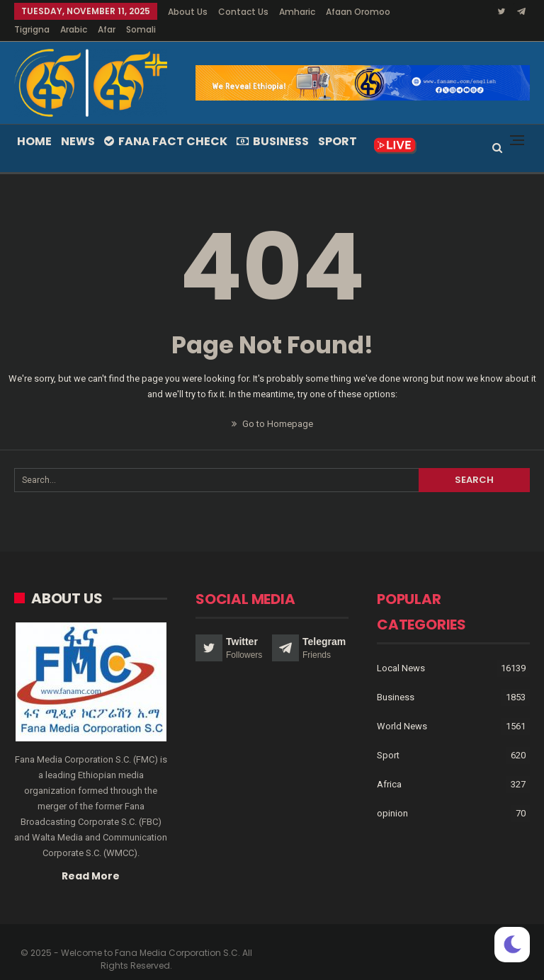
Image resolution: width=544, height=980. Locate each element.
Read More (91, 859)
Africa (389, 767)
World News (402, 709)
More (340, 12)
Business (273, 124)
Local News (401, 651)
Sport (338, 124)
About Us (188, 12)
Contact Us (243, 12)
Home (34, 124)
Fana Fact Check (166, 124)
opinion (392, 796)
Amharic (297, 12)
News (78, 124)
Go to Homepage (272, 407)
